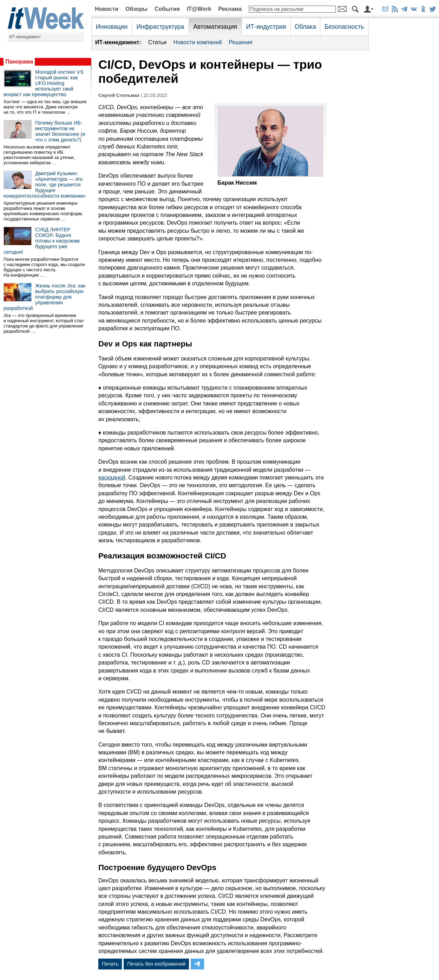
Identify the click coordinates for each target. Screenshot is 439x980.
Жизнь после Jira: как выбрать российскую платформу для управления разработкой (44, 297)
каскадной (112, 478)
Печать (110, 964)
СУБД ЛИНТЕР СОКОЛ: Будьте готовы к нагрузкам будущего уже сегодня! (42, 241)
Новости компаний (198, 42)
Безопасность (344, 27)
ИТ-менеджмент (25, 37)
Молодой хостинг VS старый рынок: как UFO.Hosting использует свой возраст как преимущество (44, 83)
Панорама (19, 62)
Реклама (230, 9)
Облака (305, 27)
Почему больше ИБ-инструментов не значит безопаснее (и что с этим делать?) (60, 131)
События (167, 9)
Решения (241, 42)
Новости (107, 9)
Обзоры (136, 9)
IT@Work (199, 9)
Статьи (157, 42)
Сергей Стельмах (119, 95)
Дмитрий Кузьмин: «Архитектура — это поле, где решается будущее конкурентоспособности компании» (45, 185)
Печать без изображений (156, 964)
